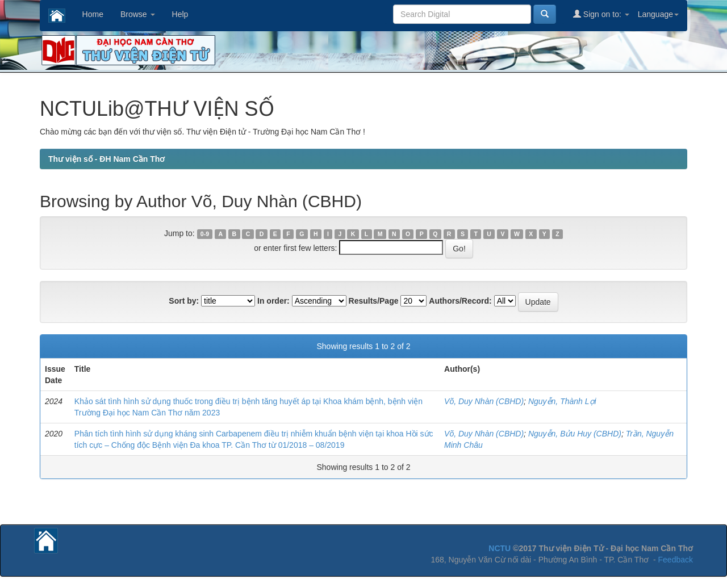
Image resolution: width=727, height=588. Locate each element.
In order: (273, 301)
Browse (138, 14)
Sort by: (184, 301)
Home (93, 14)
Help (180, 14)
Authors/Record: (460, 301)
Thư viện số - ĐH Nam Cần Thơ (106, 159)
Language (658, 14)
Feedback (676, 560)
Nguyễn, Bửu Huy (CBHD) (575, 434)
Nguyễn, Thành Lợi (562, 401)
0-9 (205, 234)
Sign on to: (601, 14)
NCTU (500, 548)
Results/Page (374, 301)
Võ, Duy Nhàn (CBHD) (484, 401)
